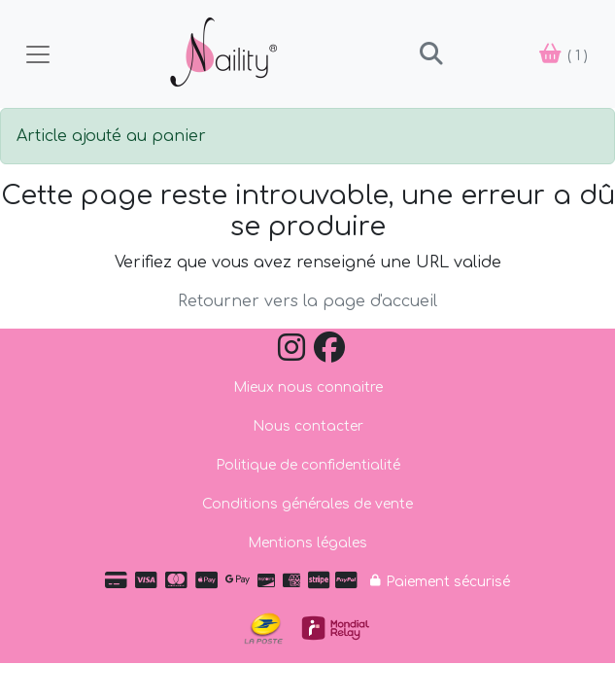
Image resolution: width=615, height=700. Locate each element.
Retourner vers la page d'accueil (307, 301)
